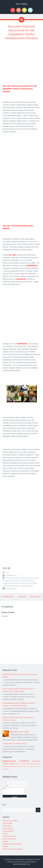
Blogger (36, 860)
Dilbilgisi (5, 841)
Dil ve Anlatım (21, 764)
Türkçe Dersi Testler (9, 839)
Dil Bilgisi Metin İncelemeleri (12, 844)
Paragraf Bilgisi (7, 766)
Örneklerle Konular (9, 836)
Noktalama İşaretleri (34, 764)
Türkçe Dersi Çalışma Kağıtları (13, 849)
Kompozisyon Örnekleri (23, 586)
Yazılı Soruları (7, 823)
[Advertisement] (21, 63)
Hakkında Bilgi (11, 575)
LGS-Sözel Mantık (17, 766)
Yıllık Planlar (7, 826)
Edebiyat (13, 764)
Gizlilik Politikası (8, 831)
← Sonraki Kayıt (7, 596)
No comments (11, 589)
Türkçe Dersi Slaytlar (29, 766)
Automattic (18, 862)
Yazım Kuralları (8, 828)
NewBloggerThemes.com (21, 864)
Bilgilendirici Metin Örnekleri (20, 732)
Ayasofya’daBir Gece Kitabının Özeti (15, 743)
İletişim (5, 834)
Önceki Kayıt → (36, 596)
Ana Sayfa (22, 596)
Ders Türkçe (22, 4)
